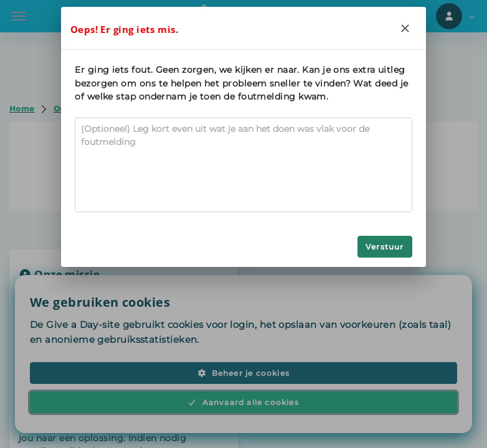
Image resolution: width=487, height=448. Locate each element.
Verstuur (385, 247)
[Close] (405, 28)
